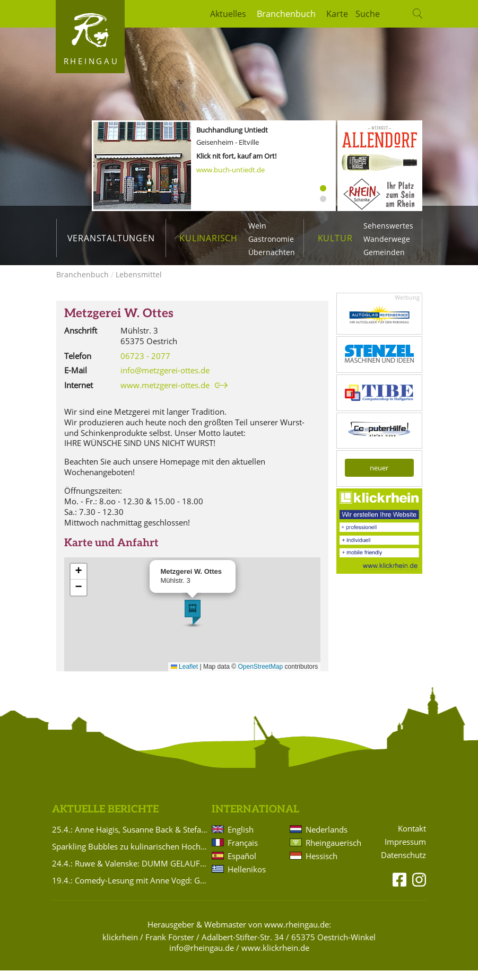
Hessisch (321, 865)
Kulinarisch (208, 238)
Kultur (335, 238)
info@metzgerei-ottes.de (165, 380)
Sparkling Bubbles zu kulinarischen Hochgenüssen (130, 856)
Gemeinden (384, 252)
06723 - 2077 (145, 365)
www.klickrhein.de (275, 957)
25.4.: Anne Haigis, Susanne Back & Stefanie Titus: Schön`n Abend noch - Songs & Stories (130, 839)
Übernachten (272, 252)
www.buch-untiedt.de (231, 170)
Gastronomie (271, 239)
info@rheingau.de (202, 957)
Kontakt (412, 838)
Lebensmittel (139, 284)
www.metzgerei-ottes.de (165, 395)
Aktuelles (228, 14)
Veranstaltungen (111, 238)
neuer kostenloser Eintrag (379, 479)
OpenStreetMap (261, 676)
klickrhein (120, 947)
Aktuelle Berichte (105, 819)
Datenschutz (403, 865)
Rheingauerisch (333, 852)
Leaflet (184, 676)
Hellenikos (247, 879)
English (241, 839)
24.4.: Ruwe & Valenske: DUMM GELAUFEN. (130, 873)
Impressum (405, 851)
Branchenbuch (286, 14)
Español (242, 865)
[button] (193, 622)
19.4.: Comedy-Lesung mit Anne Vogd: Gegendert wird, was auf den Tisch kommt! (130, 890)
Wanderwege (387, 239)
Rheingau (92, 61)
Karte (337, 14)
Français (243, 852)
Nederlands (327, 839)
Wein (257, 226)
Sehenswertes (388, 226)
